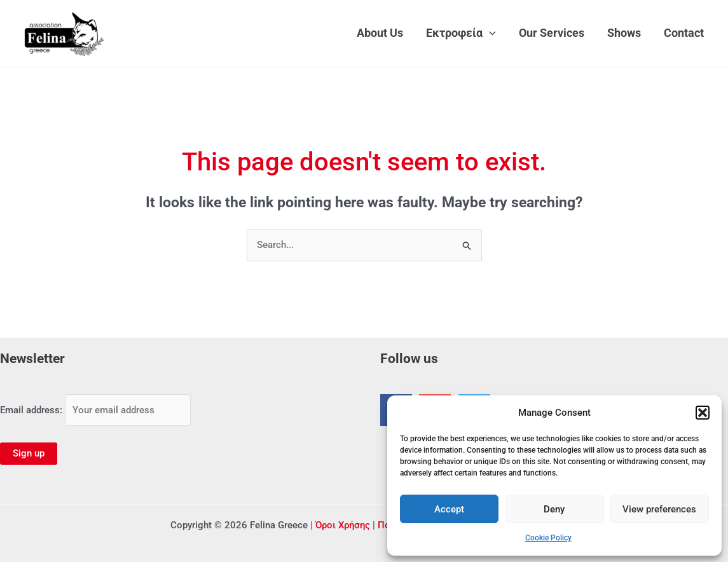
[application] (489, 33)
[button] (703, 413)
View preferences (659, 509)
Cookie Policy (548, 538)
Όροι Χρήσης (343, 525)
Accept (449, 509)
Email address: (95, 410)
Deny (554, 509)
